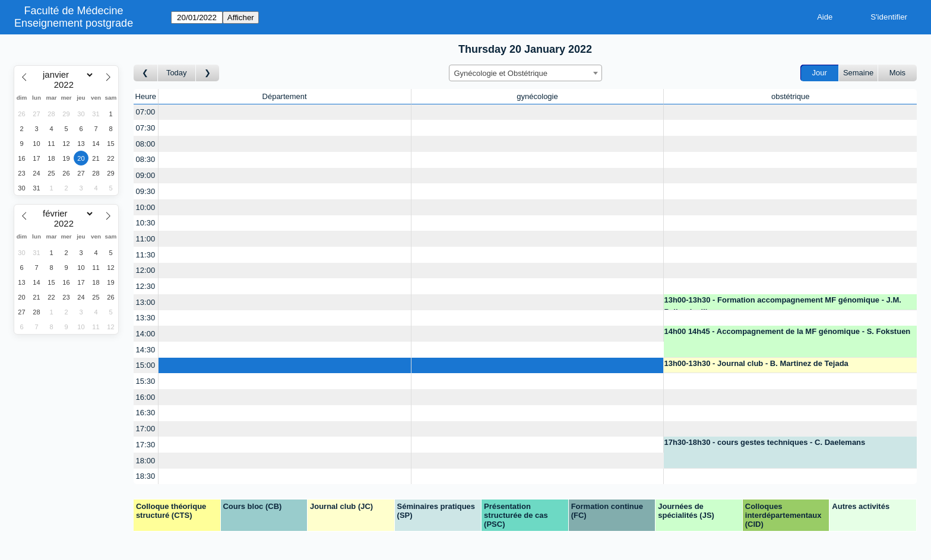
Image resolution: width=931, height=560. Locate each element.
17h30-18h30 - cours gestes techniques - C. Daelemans (764, 442)
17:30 (146, 445)
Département (285, 96)
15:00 (146, 365)
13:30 (146, 318)
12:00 (146, 270)
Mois (897, 73)
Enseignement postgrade (74, 23)
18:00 (146, 461)
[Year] (66, 85)
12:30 (146, 286)
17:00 (146, 429)
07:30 (146, 128)
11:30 (146, 255)
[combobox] (525, 73)
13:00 (146, 302)
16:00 (146, 397)
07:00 (146, 112)
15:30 (146, 381)
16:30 (146, 413)
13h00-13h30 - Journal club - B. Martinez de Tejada (756, 363)
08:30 (146, 159)
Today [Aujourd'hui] (177, 73)
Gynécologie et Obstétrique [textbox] (501, 73)
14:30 (146, 350)
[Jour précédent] (146, 73)
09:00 (146, 175)
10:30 (146, 223)
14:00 (146, 334)
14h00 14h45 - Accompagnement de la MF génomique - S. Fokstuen (787, 331)
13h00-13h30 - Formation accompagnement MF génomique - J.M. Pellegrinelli (782, 303)
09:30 (146, 191)
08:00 (146, 144)
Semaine (858, 73)
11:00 (146, 239)
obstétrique (790, 96)
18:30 (146, 476)
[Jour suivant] (208, 73)
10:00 (146, 207)
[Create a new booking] (285, 112)
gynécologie (537, 96)
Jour (820, 73)
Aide (825, 17)
